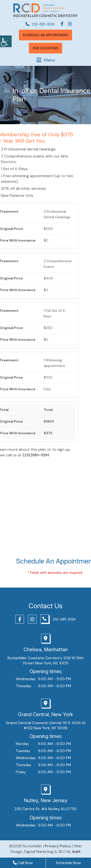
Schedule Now (68, 863)
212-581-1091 (40, 24)
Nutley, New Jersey (46, 800)
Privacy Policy (58, 846)
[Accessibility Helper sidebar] (6, 41)
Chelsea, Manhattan (46, 650)
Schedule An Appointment (45, 35)
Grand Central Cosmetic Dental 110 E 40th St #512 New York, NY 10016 (46, 725)
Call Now (23, 863)
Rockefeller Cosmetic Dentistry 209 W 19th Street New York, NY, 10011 (46, 660)
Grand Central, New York (45, 714)
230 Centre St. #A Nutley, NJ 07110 (45, 809)
